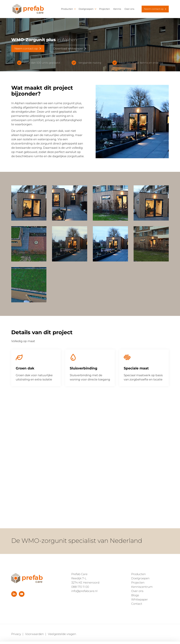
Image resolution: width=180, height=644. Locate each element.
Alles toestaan (156, 614)
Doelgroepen (86, 9)
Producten (67, 9)
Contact (137, 604)
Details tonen (44, 638)
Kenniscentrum (142, 587)
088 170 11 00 (80, 587)
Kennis (117, 9)
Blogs (135, 595)
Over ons (129, 9)
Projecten (105, 9)
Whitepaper (139, 599)
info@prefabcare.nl (84, 591)
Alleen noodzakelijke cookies (157, 623)
